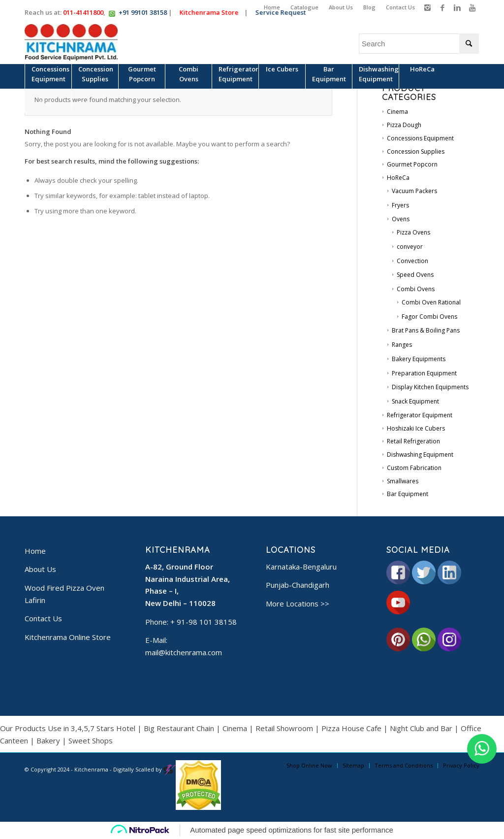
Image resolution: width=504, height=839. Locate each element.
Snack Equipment (415, 401)
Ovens (401, 219)
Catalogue (304, 7)
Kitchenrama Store (209, 12)
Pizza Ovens (413, 232)
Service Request (280, 12)
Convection (412, 261)
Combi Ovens (416, 289)
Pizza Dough (404, 125)
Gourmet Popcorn (412, 164)
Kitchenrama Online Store (68, 637)
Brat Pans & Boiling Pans (426, 330)
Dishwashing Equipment (420, 454)
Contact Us (400, 7)
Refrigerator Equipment (420, 415)
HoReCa (398, 178)
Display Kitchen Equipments (430, 387)
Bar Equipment (408, 494)
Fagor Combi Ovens (429, 317)
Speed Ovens (415, 275)
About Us (341, 7)
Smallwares (403, 481)
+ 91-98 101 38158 (204, 622)
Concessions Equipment (420, 138)
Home (272, 7)
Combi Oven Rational (431, 302)
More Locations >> (298, 604)
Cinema (397, 112)
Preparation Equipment (424, 373)
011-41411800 (83, 12)
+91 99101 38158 (143, 12)
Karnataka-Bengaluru (301, 567)
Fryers (400, 205)
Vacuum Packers (414, 191)
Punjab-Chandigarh (298, 585)
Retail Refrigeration (413, 441)
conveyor (410, 247)
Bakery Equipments (419, 359)
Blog (369, 7)
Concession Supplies (416, 151)
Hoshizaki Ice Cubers (416, 428)
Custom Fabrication (414, 468)
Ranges (402, 345)
